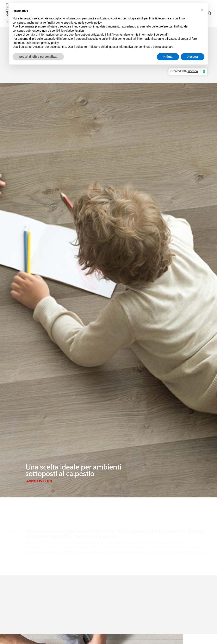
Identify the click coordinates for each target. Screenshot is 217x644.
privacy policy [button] (50, 43)
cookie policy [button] (93, 23)
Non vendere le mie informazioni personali (140, 35)
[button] (202, 10)
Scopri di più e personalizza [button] (38, 57)
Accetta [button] (193, 57)
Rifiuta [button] (168, 57)
